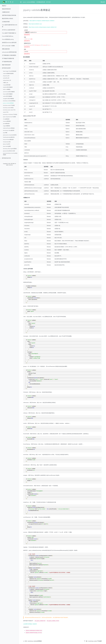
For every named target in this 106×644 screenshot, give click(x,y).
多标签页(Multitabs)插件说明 (9, 43)
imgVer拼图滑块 (7, 126)
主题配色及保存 (6, 12)
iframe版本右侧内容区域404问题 (10, 26)
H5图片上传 (6, 83)
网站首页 (103, 2)
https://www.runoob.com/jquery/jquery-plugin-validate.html (43, 27)
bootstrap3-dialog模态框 (9, 130)
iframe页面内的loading (8, 39)
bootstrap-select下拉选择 (9, 105)
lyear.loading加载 (7, 146)
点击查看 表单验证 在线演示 (30, 624)
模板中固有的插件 (6, 65)
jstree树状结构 (6, 124)
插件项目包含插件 (6, 68)
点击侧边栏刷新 (6, 22)
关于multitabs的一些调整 (8, 46)
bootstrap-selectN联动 (8, 108)
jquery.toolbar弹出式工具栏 (9, 151)
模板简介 (4, 6)
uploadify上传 (6, 78)
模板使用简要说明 (6, 9)
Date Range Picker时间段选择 (10, 71)
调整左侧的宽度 (6, 49)
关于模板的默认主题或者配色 (9, 55)
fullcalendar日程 (7, 142)
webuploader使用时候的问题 (9, 52)
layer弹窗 (5, 133)
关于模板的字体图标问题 (8, 58)
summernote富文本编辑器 (9, 92)
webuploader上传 (7, 80)
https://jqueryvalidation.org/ (35, 24)
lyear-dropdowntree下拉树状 (9, 117)
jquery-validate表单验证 (8, 103)
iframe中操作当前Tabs (8, 36)
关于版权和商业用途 (7, 62)
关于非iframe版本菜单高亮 (9, 30)
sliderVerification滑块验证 (9, 128)
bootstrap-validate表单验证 (9, 101)
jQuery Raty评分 (7, 144)
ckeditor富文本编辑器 (8, 87)
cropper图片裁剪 (7, 85)
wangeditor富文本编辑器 (8, 99)
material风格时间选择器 (8, 73)
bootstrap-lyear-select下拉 (9, 110)
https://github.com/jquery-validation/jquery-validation (42, 21)
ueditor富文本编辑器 (8, 96)
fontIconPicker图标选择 (8, 140)
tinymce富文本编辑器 (8, 94)
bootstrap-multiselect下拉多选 (10, 114)
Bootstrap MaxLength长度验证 (10, 149)
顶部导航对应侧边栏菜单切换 (9, 15)
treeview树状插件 (7, 121)
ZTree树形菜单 (6, 119)
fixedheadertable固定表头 (9, 137)
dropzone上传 (6, 76)
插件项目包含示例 (6, 158)
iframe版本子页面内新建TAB (9, 33)
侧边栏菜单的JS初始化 (8, 18)
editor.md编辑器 (7, 89)
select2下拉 (6, 112)
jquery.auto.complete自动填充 (10, 135)
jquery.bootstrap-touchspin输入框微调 (10, 154)
